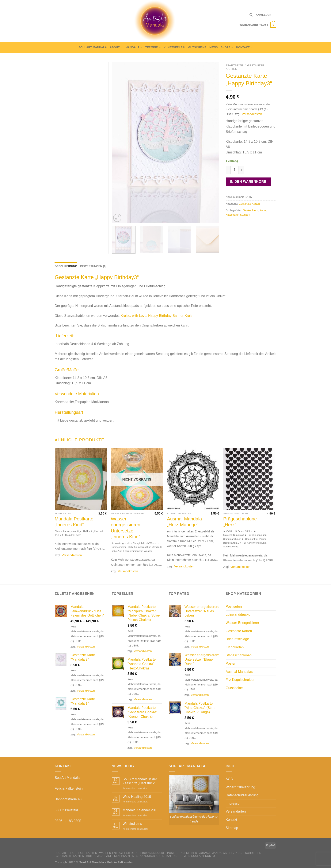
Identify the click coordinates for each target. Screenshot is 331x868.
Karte (263, 210)
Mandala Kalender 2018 (141, 810)
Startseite (234, 65)
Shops (227, 48)
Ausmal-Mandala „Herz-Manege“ (184, 522)
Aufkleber (189, 853)
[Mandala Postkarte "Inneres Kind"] (81, 479)
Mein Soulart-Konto (199, 856)
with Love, (140, 316)
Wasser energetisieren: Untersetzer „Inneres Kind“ (126, 528)
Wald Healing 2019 (137, 797)
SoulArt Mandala (93, 47)
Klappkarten (235, 647)
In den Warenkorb (248, 182)
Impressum (234, 803)
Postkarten (234, 607)
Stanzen (245, 215)
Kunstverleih (174, 47)
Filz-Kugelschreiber (240, 680)
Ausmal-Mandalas (239, 672)
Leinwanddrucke (238, 615)
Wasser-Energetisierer (242, 623)
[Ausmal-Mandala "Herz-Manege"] (193, 479)
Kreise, (126, 316)
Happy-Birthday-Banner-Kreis (170, 316)
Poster (231, 663)
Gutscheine (197, 47)
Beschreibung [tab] (66, 266)
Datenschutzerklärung (242, 795)
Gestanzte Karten (249, 204)
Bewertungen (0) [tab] (93, 266)
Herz (255, 210)
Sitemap (232, 828)
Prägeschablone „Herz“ (240, 522)
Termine (153, 48)
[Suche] (251, 15)
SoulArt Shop (66, 853)
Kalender (174, 856)
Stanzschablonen (239, 655)
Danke (247, 210)
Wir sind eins (132, 824)
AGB (229, 779)
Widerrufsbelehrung (240, 787)
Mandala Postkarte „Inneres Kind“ (74, 522)
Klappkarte (232, 215)
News (214, 47)
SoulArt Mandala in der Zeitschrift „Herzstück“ (140, 781)
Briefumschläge (237, 639)
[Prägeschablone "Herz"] (249, 479)
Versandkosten (252, 114)
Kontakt (244, 48)
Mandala (134, 48)
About (116, 48)
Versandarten (236, 811)
